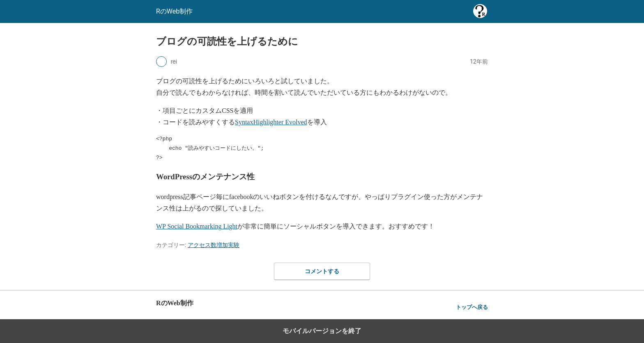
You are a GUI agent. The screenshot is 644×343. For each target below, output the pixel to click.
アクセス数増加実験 (214, 245)
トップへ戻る (472, 307)
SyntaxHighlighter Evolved (271, 122)
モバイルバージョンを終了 (322, 331)
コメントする (322, 271)
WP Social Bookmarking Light (197, 226)
